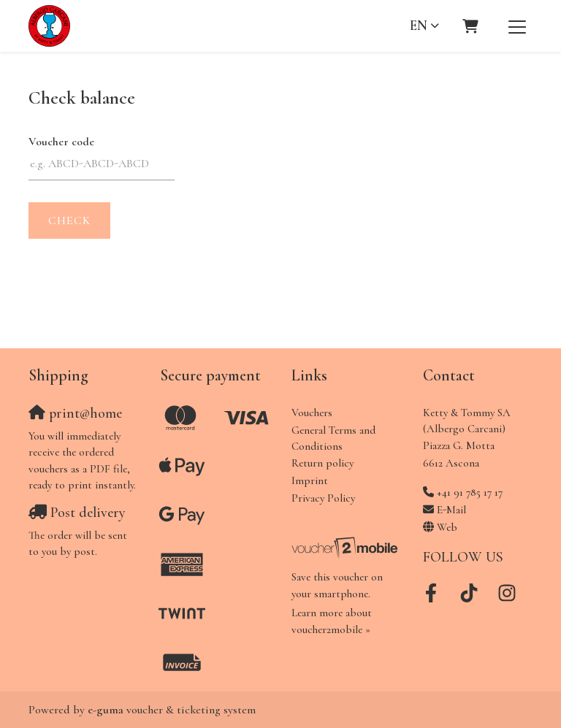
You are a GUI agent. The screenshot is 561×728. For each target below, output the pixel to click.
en (419, 26)
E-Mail (451, 510)
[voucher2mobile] (346, 547)
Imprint (310, 480)
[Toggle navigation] (517, 26)
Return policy (323, 463)
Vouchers (312, 413)
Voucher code (61, 142)
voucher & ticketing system (172, 710)
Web (447, 527)
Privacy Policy (323, 498)
